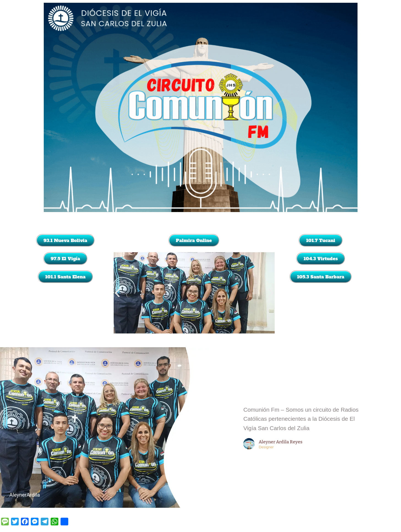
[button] (117, 293)
